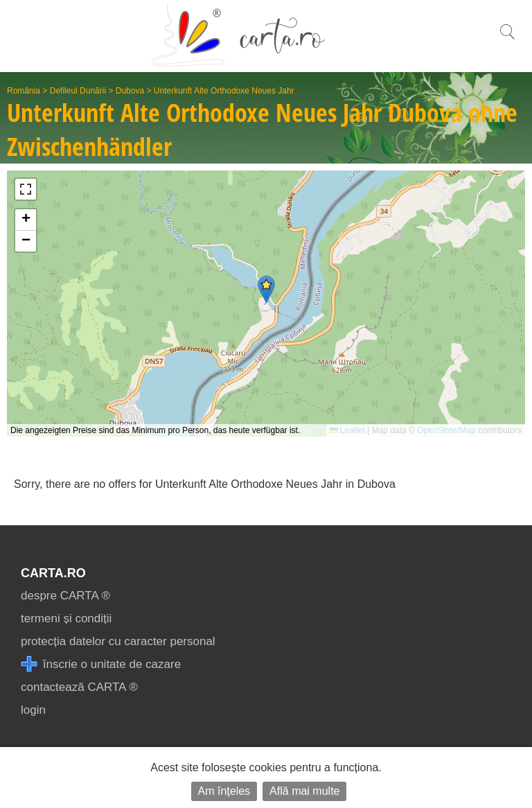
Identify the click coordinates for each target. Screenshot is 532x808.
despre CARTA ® (65, 596)
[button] (266, 289)
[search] (507, 39)
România (24, 91)
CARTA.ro (53, 573)
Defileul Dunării (78, 91)
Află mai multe (304, 791)
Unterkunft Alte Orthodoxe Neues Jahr (224, 91)
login (33, 710)
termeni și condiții (66, 618)
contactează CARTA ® (79, 687)
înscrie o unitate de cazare (101, 664)
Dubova (130, 91)
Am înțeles (224, 791)
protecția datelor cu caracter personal (118, 641)
